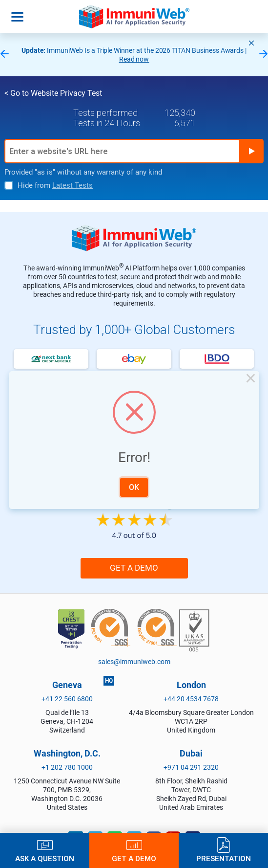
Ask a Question (45, 858)
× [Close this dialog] (251, 379)
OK (134, 487)
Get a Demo (134, 858)
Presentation (224, 858)
